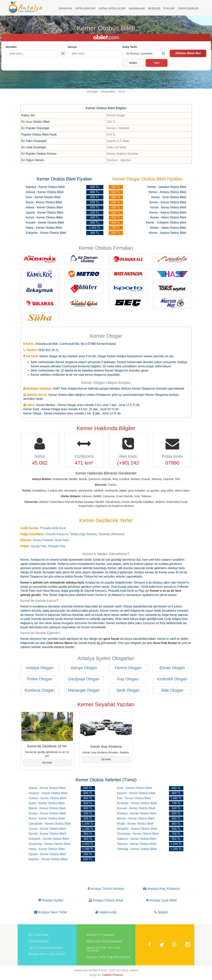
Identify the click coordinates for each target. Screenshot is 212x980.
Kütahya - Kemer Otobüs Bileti (137, 813)
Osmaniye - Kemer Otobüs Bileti (138, 834)
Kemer (25, 560)
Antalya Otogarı (40, 668)
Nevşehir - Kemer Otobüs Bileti (137, 829)
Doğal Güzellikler (112, 8)
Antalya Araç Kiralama (161, 889)
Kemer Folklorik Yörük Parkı (51, 540)
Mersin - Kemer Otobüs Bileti (136, 818)
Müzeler (154, 8)
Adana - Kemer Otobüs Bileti (47, 788)
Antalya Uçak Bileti (161, 901)
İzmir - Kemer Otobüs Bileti (134, 788)
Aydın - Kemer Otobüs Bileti (47, 803)
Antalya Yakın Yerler (51, 912)
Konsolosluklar (39, 941)
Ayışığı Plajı (38, 546)
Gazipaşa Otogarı (84, 679)
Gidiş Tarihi (130, 47)
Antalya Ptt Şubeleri (101, 935)
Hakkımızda (106, 912)
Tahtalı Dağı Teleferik (83, 534)
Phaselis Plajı (57, 546)
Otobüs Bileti (108, 92)
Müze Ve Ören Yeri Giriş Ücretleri (103, 949)
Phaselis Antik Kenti (53, 528)
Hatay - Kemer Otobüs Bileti (47, 849)
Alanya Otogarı (84, 668)
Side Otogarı (172, 690)
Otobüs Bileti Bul (188, 53)
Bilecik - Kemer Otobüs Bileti (47, 808)
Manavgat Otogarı (84, 690)
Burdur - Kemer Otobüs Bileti (47, 813)
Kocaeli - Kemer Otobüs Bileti (136, 808)
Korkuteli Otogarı (172, 679)
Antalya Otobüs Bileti (106, 901)
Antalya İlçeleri (51, 901)
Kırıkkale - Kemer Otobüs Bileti (137, 803)
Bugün (133, 63)
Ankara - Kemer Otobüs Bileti (47, 798)
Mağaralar (137, 8)
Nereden (11, 47)
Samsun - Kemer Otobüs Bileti (137, 844)
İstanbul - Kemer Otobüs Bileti (48, 859)
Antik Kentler (85, 8)
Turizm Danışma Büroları (45, 948)
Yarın (157, 63)
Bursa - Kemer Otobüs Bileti (47, 818)
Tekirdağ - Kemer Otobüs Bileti (137, 849)
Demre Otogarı (128, 668)
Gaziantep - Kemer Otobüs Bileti (49, 844)
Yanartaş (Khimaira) (111, 534)
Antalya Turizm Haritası (106, 889)
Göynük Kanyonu (57, 534)
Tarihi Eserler (188, 8)
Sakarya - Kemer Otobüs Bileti (137, 839)
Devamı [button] (47, 763)
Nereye (72, 47)
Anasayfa (65, 8)
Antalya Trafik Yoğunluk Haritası (109, 957)
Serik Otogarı (128, 690)
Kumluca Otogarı (40, 690)
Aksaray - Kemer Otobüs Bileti (48, 793)
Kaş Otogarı (128, 679)
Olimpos (139, 583)
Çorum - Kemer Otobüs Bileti (47, 829)
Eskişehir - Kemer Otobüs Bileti (49, 839)
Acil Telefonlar (39, 935)
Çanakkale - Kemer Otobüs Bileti (50, 824)
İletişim (161, 912)
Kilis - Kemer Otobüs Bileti (134, 798)
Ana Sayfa (92, 92)
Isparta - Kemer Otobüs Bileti (47, 854)
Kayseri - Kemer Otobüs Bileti (136, 793)
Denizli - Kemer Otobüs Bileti (47, 834)
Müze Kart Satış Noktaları (105, 941)
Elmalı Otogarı (172, 668)
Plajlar (169, 8)
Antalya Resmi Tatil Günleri (47, 954)
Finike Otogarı (40, 679)
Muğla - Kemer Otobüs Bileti (135, 824)
